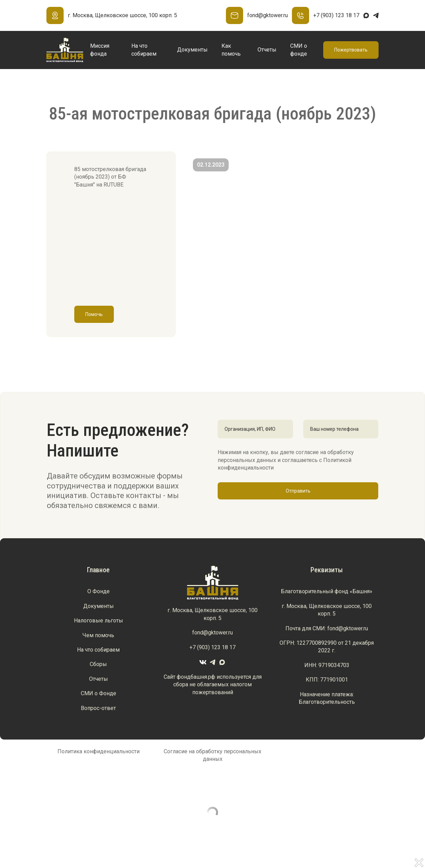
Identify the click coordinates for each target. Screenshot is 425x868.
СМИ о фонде (299, 50)
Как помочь (231, 50)
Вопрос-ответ (98, 708)
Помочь (94, 314)
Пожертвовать (351, 50)
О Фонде (99, 591)
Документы (192, 50)
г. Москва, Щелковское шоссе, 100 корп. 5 (112, 15)
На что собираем (144, 50)
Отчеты (267, 50)
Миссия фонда (100, 50)
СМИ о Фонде (99, 693)
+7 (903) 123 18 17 (326, 15)
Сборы (98, 664)
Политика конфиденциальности (99, 751)
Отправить (298, 491)
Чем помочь (98, 635)
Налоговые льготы (99, 621)
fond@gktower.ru (257, 15)
